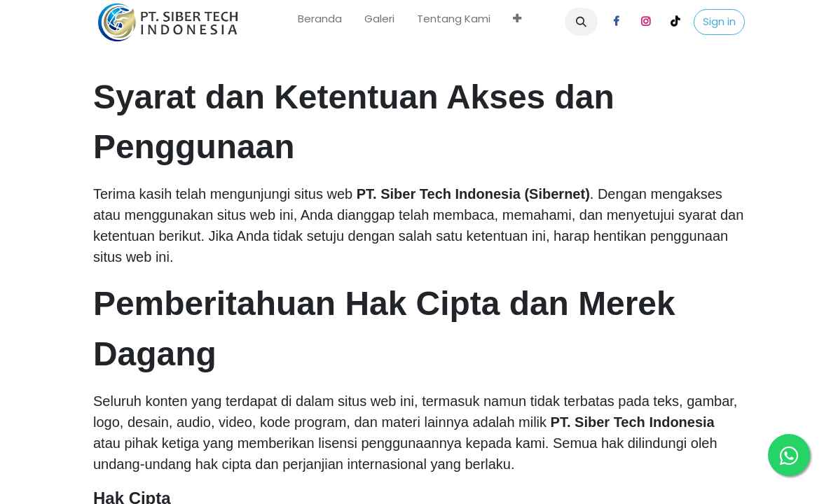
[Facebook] (617, 22)
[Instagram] (646, 22)
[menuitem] (320, 22)
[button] (582, 22)
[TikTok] (675, 22)
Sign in (719, 21)
